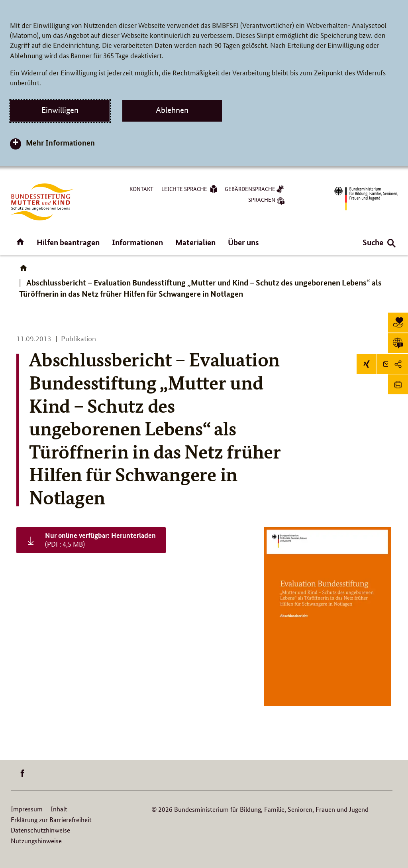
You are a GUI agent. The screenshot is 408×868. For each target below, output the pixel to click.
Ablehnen (172, 110)
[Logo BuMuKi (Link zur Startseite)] (42, 202)
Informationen (137, 242)
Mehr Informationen (60, 143)
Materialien (195, 242)
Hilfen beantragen (68, 242)
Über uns (243, 242)
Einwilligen (60, 110)
